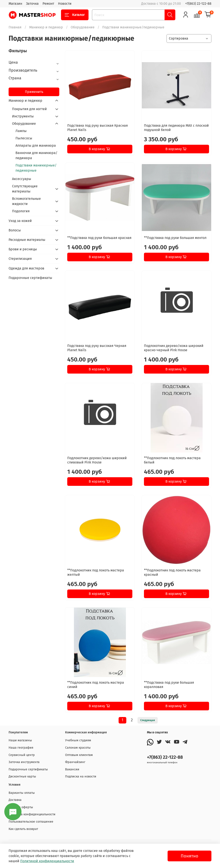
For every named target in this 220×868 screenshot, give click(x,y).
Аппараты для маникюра (36, 145)
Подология (21, 211)
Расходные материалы (27, 240)
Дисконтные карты (22, 776)
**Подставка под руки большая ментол (175, 238)
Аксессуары (22, 179)
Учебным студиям (78, 740)
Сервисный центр (22, 755)
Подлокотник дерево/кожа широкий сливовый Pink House (97, 460)
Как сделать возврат (23, 829)
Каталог (75, 15)
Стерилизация (20, 259)
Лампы (21, 131)
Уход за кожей (20, 221)
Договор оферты (21, 807)
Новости (65, 4)
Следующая (148, 720)
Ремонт (48, 4)
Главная (15, 27)
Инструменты (23, 116)
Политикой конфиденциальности (47, 861)
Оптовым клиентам (79, 755)
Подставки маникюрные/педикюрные (36, 168)
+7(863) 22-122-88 (198, 4)
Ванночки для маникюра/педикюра (36, 155)
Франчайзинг (75, 762)
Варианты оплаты (22, 793)
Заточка (32, 4)
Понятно (189, 856)
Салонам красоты (78, 748)
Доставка (15, 800)
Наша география (21, 748)
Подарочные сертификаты (30, 278)
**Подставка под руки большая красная (99, 238)
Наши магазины (20, 740)
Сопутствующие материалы (25, 189)
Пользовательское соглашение (31, 822)
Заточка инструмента (24, 762)
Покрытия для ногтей (29, 109)
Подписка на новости (81, 776)
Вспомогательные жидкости (26, 201)
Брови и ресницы (23, 249)
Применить (34, 92)
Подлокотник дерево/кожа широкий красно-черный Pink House (174, 348)
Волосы (15, 230)
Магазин (15, 4)
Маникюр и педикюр (46, 27)
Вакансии (72, 769)
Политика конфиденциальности (32, 814)
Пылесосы (24, 138)
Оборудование (83, 27)
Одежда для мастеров (26, 268)
